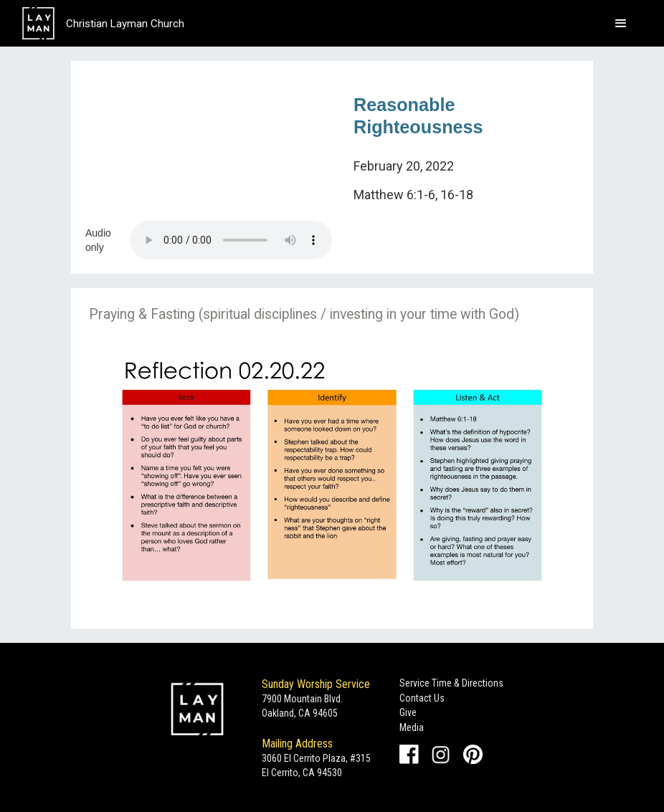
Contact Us (422, 698)
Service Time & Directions (451, 683)
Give (408, 712)
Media (412, 727)
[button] (621, 24)
